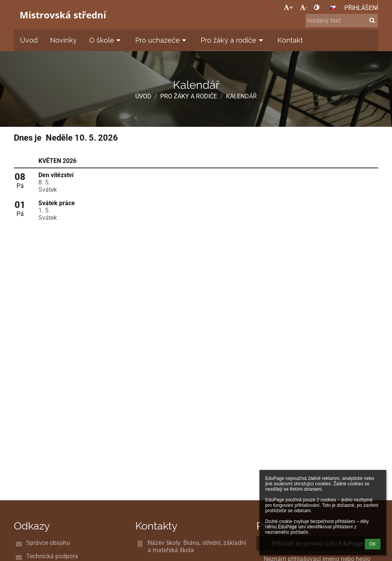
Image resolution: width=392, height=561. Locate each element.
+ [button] (288, 7)
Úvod (143, 96)
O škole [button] (106, 40)
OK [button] (373, 544)
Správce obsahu (48, 543)
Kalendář (241, 96)
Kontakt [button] (290, 40)
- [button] (303, 7)
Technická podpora (52, 556)
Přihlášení (361, 8)
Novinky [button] (63, 40)
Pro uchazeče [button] (162, 40)
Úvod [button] (29, 40)
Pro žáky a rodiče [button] (233, 40)
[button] (332, 8)
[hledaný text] (342, 21)
